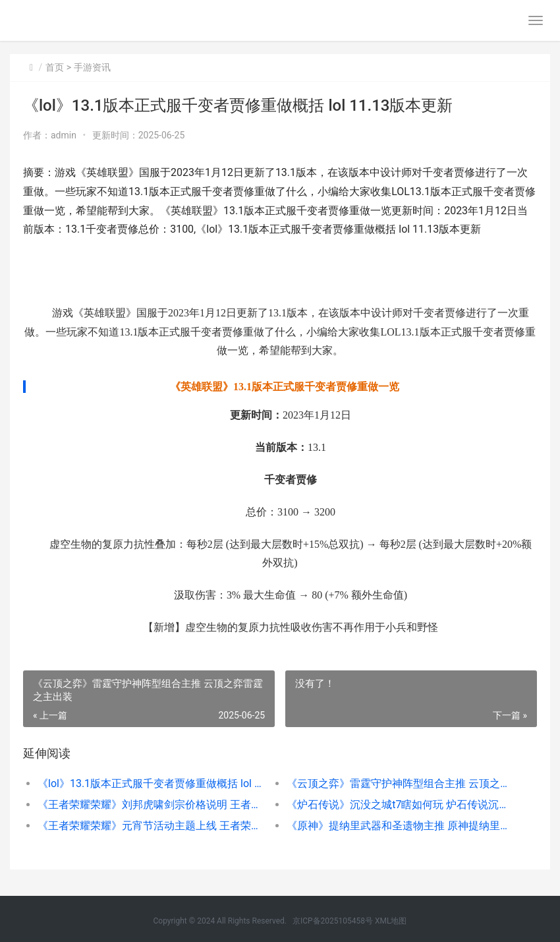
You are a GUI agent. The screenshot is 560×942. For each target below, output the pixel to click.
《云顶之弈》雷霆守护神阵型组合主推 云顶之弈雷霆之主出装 (399, 783)
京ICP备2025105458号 (333, 921)
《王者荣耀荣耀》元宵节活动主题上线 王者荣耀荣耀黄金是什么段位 (150, 826)
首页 (55, 67)
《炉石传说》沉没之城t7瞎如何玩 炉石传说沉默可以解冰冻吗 (399, 805)
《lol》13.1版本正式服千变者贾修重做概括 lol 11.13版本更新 (150, 783)
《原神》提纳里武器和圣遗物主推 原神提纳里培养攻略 (399, 826)
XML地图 (391, 921)
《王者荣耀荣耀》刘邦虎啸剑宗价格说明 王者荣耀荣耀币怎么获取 (150, 805)
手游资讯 (92, 67)
